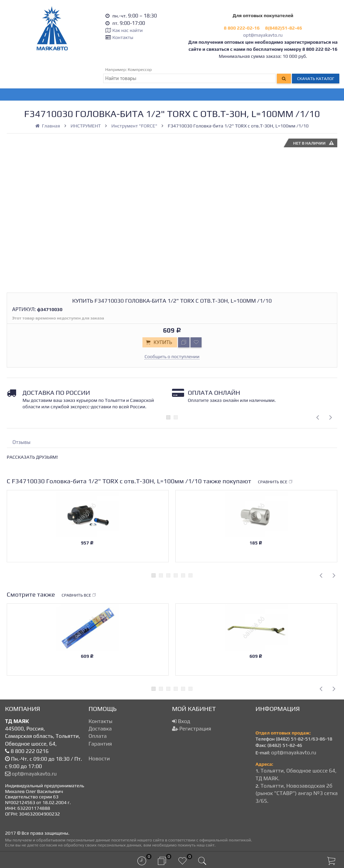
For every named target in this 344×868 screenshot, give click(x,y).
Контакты (123, 37)
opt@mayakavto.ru (263, 35)
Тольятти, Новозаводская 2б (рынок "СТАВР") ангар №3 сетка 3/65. (297, 793)
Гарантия (100, 744)
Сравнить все (275, 482)
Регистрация (191, 729)
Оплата (98, 736)
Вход (181, 721)
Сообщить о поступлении (172, 356)
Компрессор (140, 69)
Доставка (100, 729)
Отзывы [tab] (21, 442)
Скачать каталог (316, 79)
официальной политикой (225, 840)
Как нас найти (127, 30)
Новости (99, 759)
